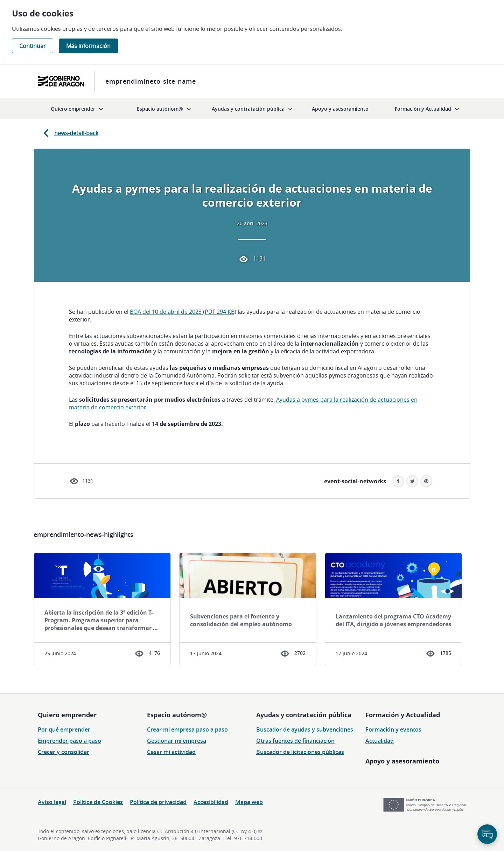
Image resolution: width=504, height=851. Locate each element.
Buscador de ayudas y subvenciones (305, 729)
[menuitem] (77, 109)
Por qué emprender (64, 729)
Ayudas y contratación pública (304, 715)
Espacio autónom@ (177, 715)
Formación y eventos (393, 729)
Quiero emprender (67, 715)
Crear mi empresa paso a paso (187, 729)
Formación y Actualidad (403, 715)
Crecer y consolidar (64, 752)
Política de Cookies (98, 802)
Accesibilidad (211, 802)
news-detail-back (70, 133)
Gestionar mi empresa (177, 741)
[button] (426, 481)
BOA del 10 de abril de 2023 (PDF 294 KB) (183, 312)
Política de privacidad (158, 802)
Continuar (33, 46)
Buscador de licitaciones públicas (300, 752)
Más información (88, 46)
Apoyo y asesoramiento (402, 761)
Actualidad (380, 741)
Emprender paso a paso (69, 741)
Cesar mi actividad (171, 752)
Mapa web (249, 802)
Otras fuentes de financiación (295, 741)
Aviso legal (52, 802)
